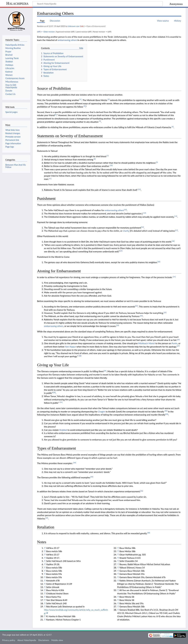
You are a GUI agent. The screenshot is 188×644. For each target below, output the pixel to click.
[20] (159, 262)
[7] (108, 156)
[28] (80, 356)
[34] (75, 463)
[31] (61, 402)
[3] (85, 106)
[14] (145, 213)
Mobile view (57, 640)
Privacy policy (9, 640)
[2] (109, 99)
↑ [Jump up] (45, 548)
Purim (174, 343)
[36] (142, 491)
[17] (176, 230)
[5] (100, 121)
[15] (176, 216)
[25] (118, 325)
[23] (165, 312)
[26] (178, 340)
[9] (157, 162)
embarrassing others (67, 40)
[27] (178, 346)
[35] (92, 477)
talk (82, 26)
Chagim (102, 412)
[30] (54, 392)
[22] (136, 306)
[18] (173, 241)
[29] (105, 371)
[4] (56, 115)
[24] (141, 316)
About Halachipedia (27, 640)
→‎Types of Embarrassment (95, 26)
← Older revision (48, 32)
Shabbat (63, 430)
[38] (149, 533)
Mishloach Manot (147, 343)
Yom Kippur (70, 347)
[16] (142, 227)
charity (126, 231)
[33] (167, 414)
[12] (139, 189)
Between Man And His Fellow (16, 166)
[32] (166, 411)
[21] (174, 277)
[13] (125, 210)
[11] (50, 179)
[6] (173, 127)
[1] (81, 99)
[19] (121, 251)
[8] (95, 159)
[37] (47, 518)
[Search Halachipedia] (98, 4)
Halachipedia (17, 3)
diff (39, 32)
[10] (111, 165)
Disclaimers (44, 640)
